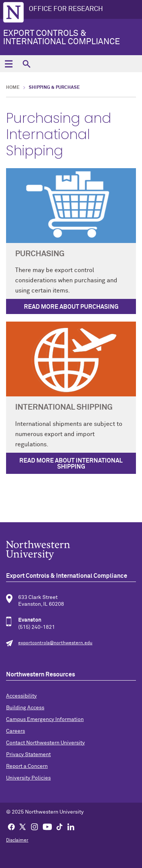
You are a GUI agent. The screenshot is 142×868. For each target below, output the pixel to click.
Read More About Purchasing (71, 307)
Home (13, 88)
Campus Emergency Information (45, 719)
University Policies (28, 778)
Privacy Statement (28, 755)
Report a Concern (27, 766)
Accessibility (21, 696)
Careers (16, 731)
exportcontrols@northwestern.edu (55, 643)
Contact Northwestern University (45, 743)
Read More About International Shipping (71, 464)
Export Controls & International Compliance (62, 38)
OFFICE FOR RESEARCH (66, 9)
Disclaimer (17, 840)
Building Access (25, 708)
